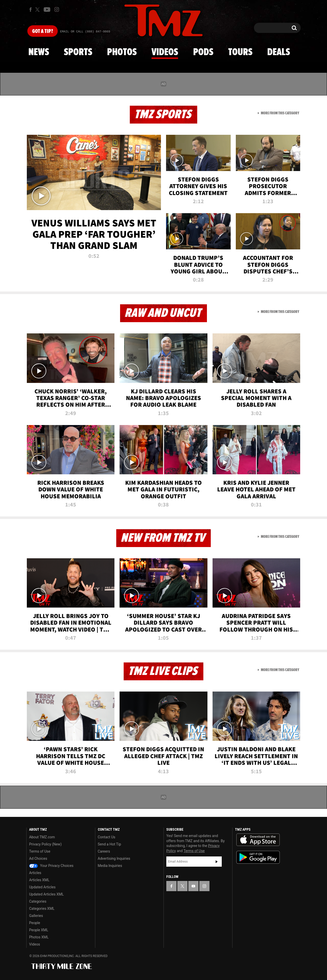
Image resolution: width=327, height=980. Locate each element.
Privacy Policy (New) (45, 844)
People (35, 923)
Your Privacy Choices (51, 866)
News (39, 52)
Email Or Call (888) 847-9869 (85, 32)
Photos (122, 52)
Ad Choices (38, 858)
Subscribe (217, 862)
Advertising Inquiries (114, 858)
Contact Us (107, 837)
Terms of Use (40, 851)
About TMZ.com (42, 837)
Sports (78, 52)
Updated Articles (42, 887)
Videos (165, 52)
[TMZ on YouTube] (193, 886)
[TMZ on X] (38, 10)
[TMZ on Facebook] (31, 10)
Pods (203, 52)
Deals (279, 52)
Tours (240, 52)
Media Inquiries (110, 866)
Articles (35, 873)
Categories (38, 901)
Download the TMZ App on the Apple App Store (258, 840)
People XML (39, 930)
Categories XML (42, 909)
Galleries (36, 916)
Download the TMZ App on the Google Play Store (258, 857)
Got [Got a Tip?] (43, 31)
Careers (104, 851)
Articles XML (39, 880)
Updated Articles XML (46, 894)
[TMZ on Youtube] (47, 9)
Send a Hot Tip (109, 844)
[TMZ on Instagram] (57, 9)
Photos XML (39, 937)
